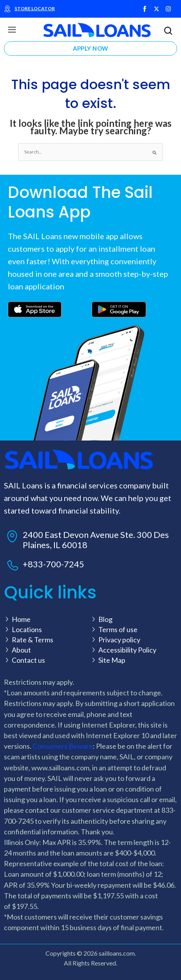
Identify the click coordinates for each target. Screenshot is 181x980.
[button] (12, 30)
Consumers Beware (63, 746)
